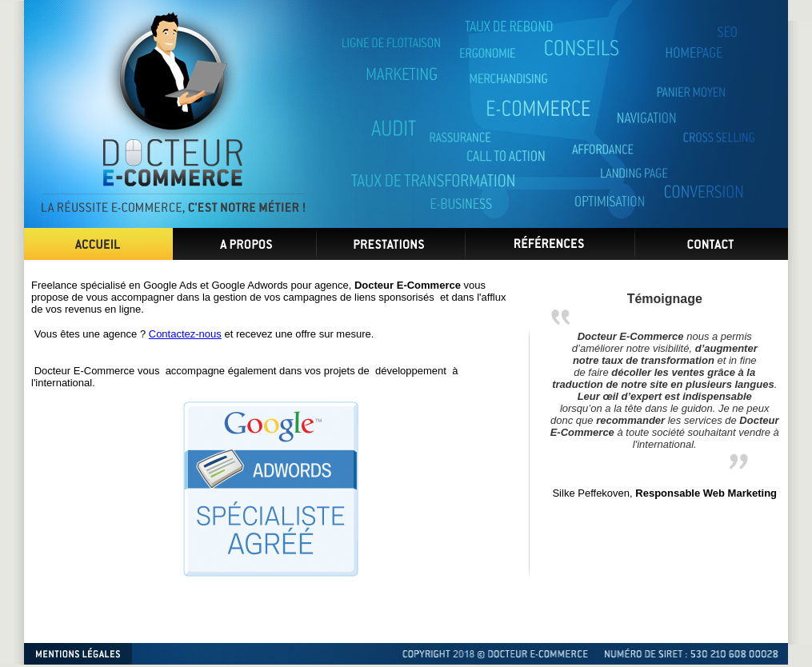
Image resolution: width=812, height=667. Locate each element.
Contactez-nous (185, 334)
